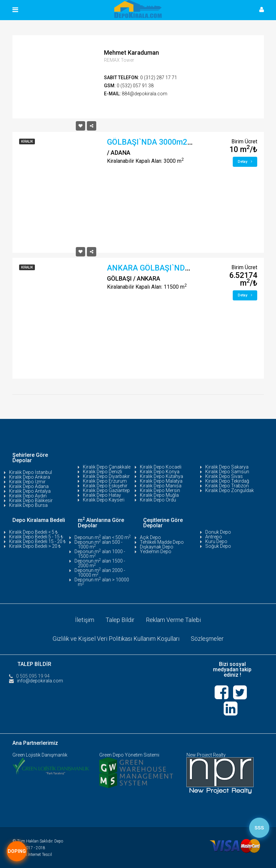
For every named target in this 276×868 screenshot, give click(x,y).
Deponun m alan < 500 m (103, 537)
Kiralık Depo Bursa (28, 505)
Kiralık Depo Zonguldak (230, 490)
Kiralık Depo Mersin (160, 490)
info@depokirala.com (40, 681)
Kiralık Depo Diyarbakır (106, 476)
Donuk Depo (218, 532)
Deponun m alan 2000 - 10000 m (100, 573)
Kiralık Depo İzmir (27, 482)
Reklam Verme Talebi (173, 620)
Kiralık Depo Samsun (227, 472)
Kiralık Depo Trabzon (227, 486)
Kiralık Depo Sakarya (227, 467)
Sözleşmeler (207, 639)
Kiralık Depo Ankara (30, 477)
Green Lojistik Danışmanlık (40, 755)
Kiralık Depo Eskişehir (105, 486)
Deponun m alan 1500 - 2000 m (100, 563)
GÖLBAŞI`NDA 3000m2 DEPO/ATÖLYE (173, 142)
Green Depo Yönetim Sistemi (129, 755)
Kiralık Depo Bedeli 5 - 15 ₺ (36, 537)
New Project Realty (206, 755)
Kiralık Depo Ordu (158, 500)
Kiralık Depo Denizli (102, 472)
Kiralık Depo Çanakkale (107, 467)
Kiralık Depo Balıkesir (31, 500)
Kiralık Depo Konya (160, 472)
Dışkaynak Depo (157, 547)
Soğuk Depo (218, 546)
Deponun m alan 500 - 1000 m (98, 544)
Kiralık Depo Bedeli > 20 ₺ (35, 546)
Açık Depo (150, 537)
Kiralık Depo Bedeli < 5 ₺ (33, 532)
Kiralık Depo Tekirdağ (227, 481)
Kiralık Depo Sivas (224, 476)
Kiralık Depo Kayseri (104, 500)
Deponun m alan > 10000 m (102, 582)
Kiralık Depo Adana (29, 486)
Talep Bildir (120, 620)
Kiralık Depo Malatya (161, 481)
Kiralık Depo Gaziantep (106, 490)
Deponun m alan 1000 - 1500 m (100, 554)
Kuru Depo (216, 541)
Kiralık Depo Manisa (161, 486)
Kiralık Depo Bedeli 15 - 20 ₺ (37, 541)
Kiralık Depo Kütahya (161, 476)
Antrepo (214, 537)
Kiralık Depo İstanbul (31, 472)
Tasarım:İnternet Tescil (32, 855)
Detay (245, 162)
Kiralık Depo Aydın (28, 496)
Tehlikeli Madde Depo (162, 542)
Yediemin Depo (156, 551)
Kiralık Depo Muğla (159, 495)
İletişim (85, 620)
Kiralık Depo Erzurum (105, 481)
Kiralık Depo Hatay (102, 495)
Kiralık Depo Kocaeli (161, 467)
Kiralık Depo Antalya (30, 491)
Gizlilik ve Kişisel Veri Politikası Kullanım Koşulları (116, 639)
